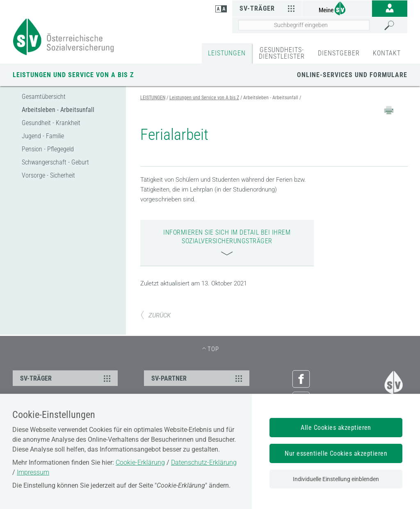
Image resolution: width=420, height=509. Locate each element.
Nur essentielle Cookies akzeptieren (336, 453)
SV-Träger (268, 8)
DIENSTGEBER (339, 53)
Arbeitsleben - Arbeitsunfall (58, 110)
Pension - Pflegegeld (48, 149)
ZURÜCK (155, 315)
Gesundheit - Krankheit (51, 123)
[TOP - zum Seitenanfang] (210, 349)
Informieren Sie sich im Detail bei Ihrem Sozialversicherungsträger (227, 242)
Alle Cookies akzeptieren (336, 428)
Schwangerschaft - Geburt (55, 162)
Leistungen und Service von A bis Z (73, 75)
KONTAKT (387, 53)
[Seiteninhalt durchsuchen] (304, 25)
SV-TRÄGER (66, 378)
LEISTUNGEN (227, 53)
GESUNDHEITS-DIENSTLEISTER (282, 53)
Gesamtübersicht (44, 97)
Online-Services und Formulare (352, 75)
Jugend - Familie (43, 136)
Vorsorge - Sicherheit (48, 175)
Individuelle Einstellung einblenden (336, 479)
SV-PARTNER (198, 378)
